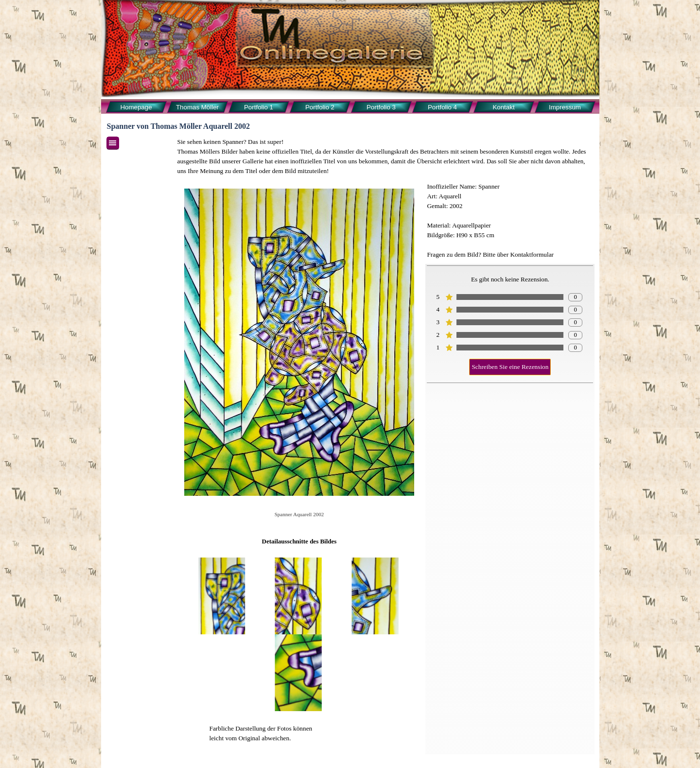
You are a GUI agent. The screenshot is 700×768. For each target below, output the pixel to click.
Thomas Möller (197, 107)
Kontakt (503, 107)
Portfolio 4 (442, 107)
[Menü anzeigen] (113, 143)
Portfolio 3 (381, 107)
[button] (223, 596)
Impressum (565, 107)
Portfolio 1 (259, 107)
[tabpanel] (385, 157)
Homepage (136, 107)
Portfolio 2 (320, 107)
